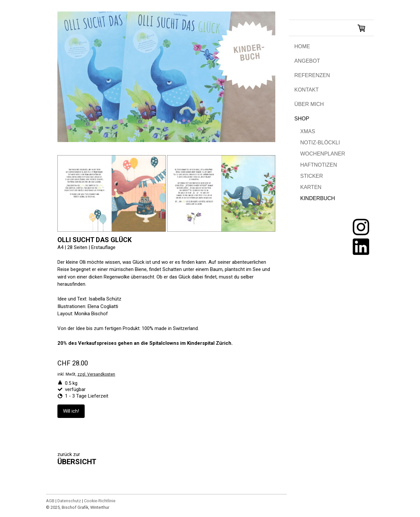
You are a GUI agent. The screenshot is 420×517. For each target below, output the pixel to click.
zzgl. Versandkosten (96, 374)
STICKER (312, 176)
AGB (50, 501)
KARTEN (311, 187)
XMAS (308, 131)
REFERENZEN (312, 75)
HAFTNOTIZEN (319, 165)
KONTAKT (306, 90)
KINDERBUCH (318, 198)
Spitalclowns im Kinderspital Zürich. (191, 343)
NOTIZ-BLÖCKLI (320, 143)
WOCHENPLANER (323, 154)
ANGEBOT (307, 61)
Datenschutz (69, 501)
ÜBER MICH (309, 104)
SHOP (302, 119)
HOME (302, 46)
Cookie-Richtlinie (100, 501)
